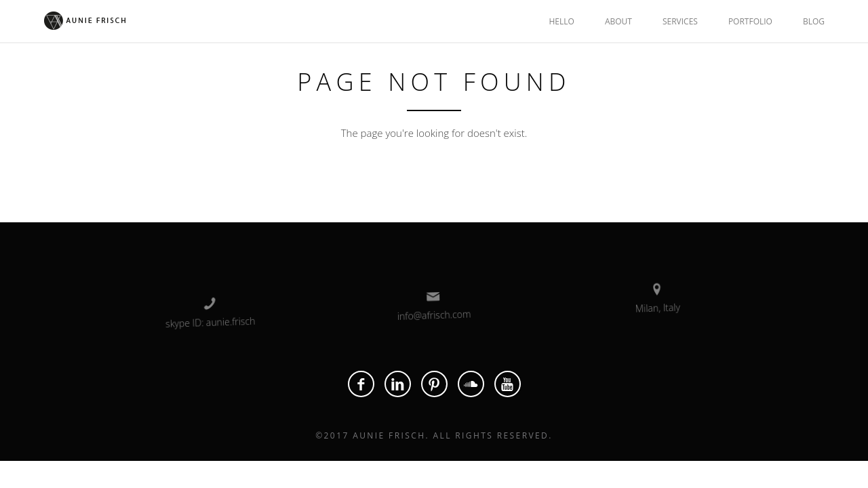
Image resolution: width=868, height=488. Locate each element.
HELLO (561, 21)
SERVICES (680, 21)
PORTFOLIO (750, 21)
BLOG (814, 21)
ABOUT (618, 21)
